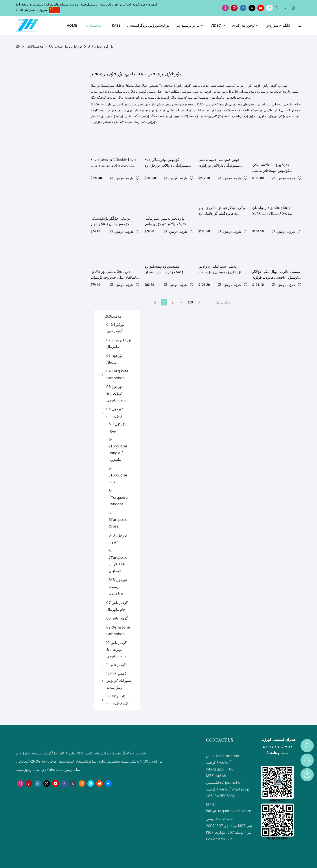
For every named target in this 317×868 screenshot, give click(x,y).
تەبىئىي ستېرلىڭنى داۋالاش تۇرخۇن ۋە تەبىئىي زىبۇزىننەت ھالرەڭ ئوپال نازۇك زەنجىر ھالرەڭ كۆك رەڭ (220, 269)
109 (190, 302)
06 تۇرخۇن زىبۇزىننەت (65, 46)
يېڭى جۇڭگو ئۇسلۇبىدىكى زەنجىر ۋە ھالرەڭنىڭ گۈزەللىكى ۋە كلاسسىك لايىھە (222, 211)
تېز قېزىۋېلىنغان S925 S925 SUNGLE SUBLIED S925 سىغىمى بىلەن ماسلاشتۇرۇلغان (275, 211)
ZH (18, 46)
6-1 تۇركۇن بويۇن (100, 46)
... (182, 302)
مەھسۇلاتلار (35, 46)
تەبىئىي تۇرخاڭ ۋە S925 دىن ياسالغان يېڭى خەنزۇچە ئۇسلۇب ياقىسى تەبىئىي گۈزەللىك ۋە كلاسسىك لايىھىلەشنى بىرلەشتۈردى (114, 275)
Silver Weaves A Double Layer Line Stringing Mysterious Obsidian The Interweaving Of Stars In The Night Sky (114, 163)
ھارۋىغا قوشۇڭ (123, 178)
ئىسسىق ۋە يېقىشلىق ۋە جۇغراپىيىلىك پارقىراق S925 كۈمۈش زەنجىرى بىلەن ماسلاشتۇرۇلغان (164, 269)
